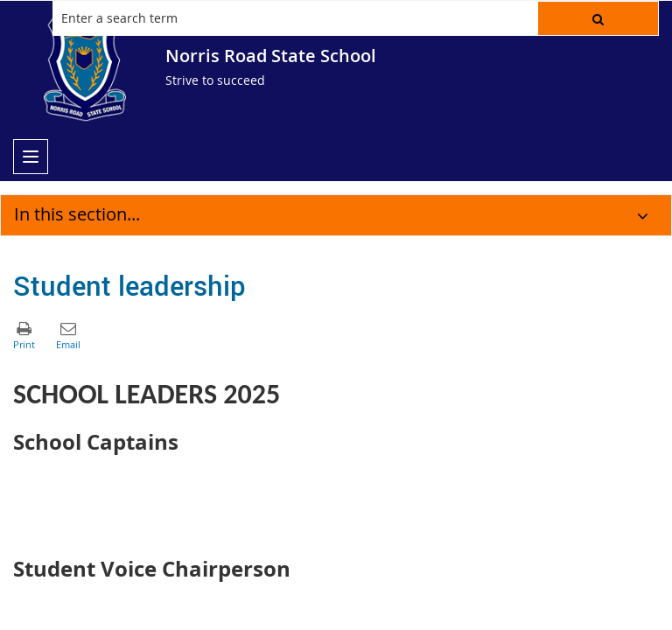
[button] (598, 18)
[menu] (31, 157)
